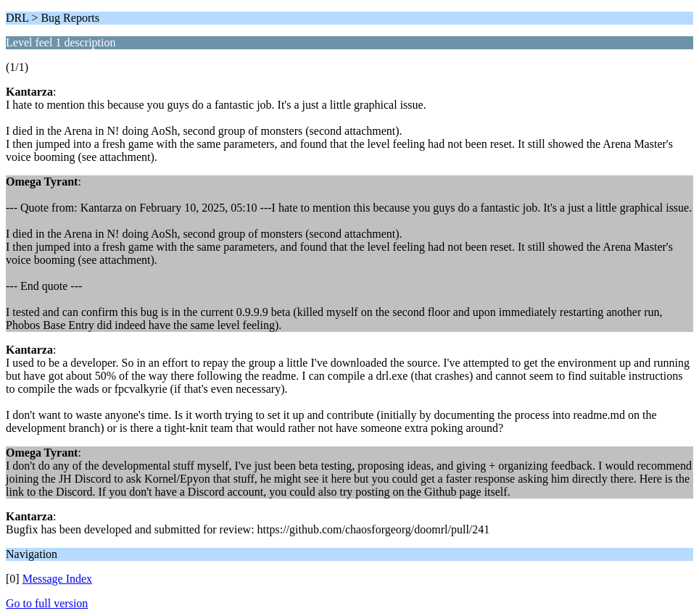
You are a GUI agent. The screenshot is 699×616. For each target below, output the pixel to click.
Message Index (57, 579)
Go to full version (47, 603)
